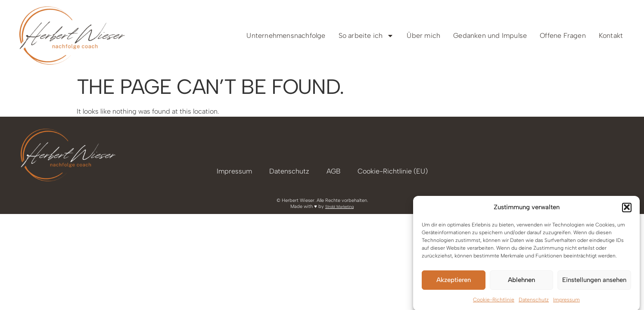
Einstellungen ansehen (594, 282)
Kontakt (611, 36)
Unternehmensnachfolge (286, 36)
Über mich (423, 36)
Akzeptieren (454, 282)
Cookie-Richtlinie (494, 301)
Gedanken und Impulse (490, 36)
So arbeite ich (366, 36)
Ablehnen (521, 282)
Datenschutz (534, 301)
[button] (627, 209)
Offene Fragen (563, 36)
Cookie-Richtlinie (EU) (393, 171)
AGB (333, 171)
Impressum (566, 301)
